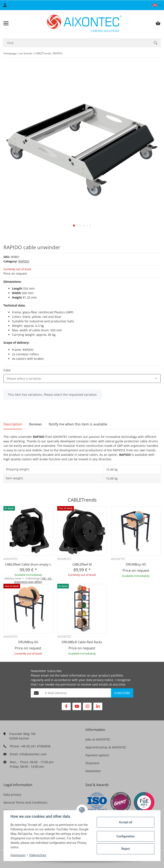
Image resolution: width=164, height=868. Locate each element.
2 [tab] (77, 226)
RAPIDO (24, 261)
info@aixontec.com (33, 754)
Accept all (126, 822)
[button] (157, 5)
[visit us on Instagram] (87, 706)
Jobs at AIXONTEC (98, 739)
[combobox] (82, 379)
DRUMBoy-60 (28, 642)
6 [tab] (90, 226)
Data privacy (12, 795)
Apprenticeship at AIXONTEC (106, 747)
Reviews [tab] (35, 424)
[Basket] (158, 23)
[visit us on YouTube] (77, 706)
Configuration (125, 836)
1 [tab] (74, 226)
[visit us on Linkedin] (98, 706)
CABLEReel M (82, 564)
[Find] (77, 43)
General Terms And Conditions (25, 802)
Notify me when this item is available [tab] (78, 424)
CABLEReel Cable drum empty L (28, 564)
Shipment (92, 763)
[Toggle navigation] (6, 23)
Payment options (97, 755)
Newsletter (93, 771)
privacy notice (103, 680)
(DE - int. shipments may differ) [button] (33, 580)
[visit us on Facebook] (66, 706)
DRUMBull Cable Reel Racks (82, 642)
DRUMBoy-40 (136, 564)
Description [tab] (13, 424)
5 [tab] (87, 226)
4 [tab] (84, 226)
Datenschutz (38, 855)
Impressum (18, 855)
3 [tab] (80, 226)
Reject (126, 849)
